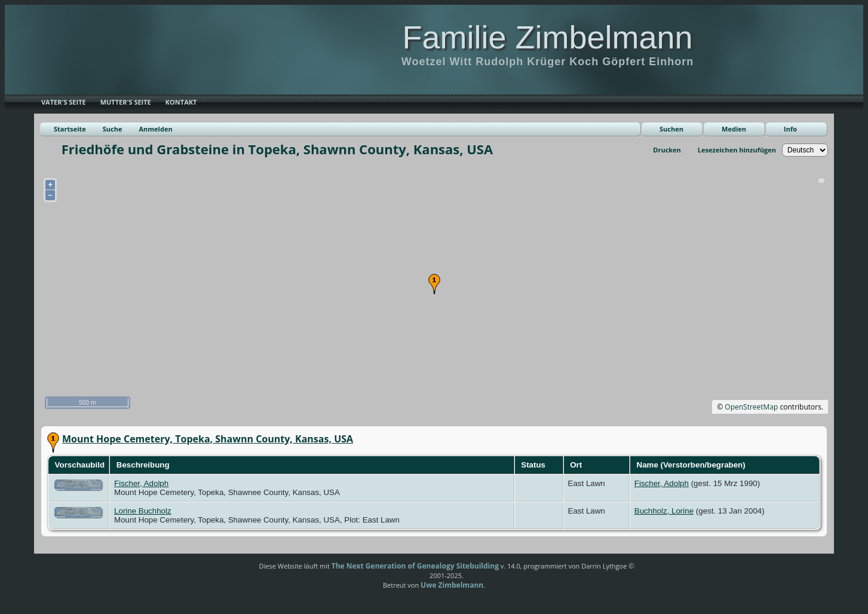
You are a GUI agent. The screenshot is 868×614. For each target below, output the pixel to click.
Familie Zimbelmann (547, 37)
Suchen (671, 129)
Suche (113, 129)
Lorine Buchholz (143, 511)
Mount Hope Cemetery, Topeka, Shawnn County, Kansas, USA (208, 439)
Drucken (667, 150)
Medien (734, 129)
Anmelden (155, 129)
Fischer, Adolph (141, 483)
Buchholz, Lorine (664, 511)
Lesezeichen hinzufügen (737, 150)
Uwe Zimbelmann (452, 585)
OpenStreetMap (751, 407)
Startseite (70, 129)
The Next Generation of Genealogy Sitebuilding (415, 566)
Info (790, 129)
